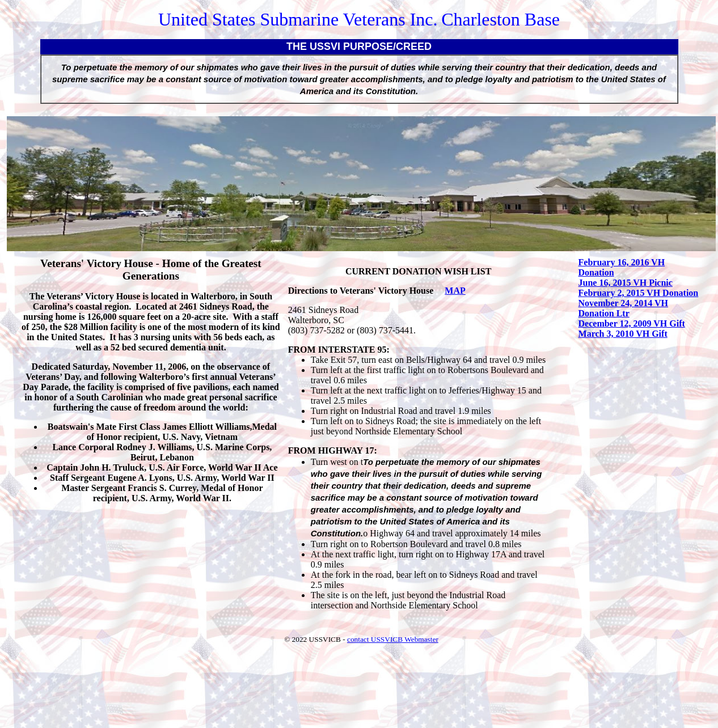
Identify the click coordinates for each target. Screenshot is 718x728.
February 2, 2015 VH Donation (639, 293)
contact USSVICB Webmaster (393, 639)
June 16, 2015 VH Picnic (626, 283)
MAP (455, 291)
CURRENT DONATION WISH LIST (418, 271)
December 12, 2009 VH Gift (632, 323)
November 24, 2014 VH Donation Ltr (624, 308)
